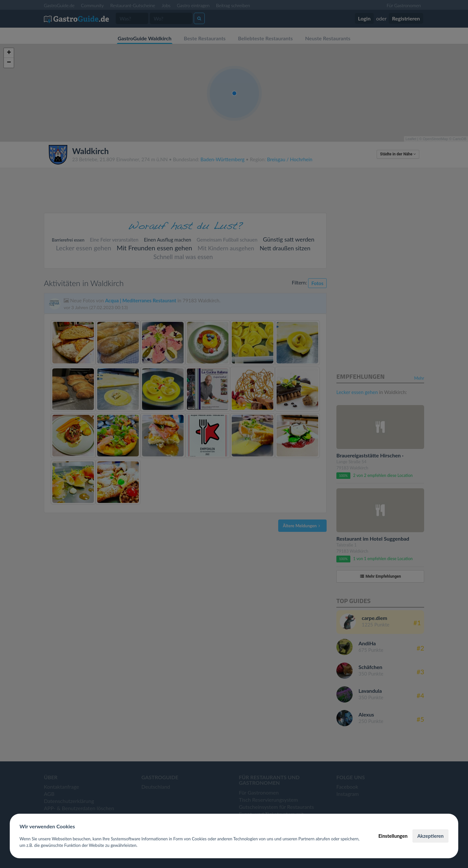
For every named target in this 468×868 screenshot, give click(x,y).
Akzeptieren (430, 836)
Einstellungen (393, 836)
